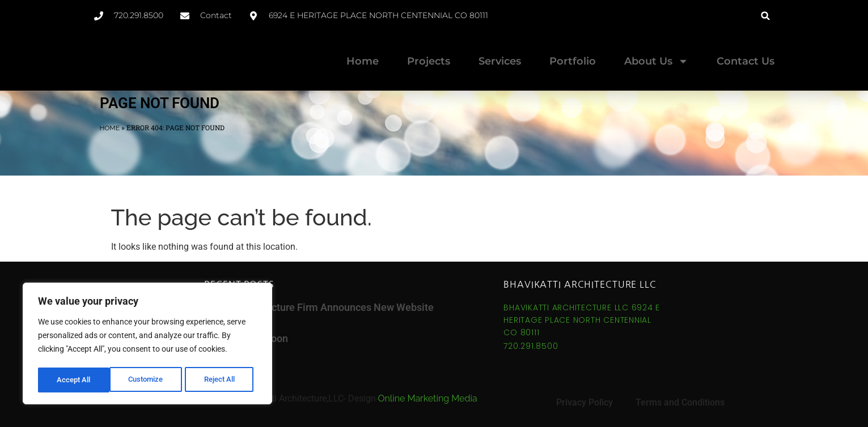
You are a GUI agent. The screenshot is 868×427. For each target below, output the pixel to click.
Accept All (222, 380)
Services (500, 61)
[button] (766, 16)
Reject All (149, 380)
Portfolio (573, 61)
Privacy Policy (585, 402)
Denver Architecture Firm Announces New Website (319, 307)
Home (363, 61)
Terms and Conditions (680, 402)
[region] (147, 345)
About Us (656, 61)
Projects (429, 61)
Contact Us (746, 61)
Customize (74, 380)
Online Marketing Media (428, 398)
